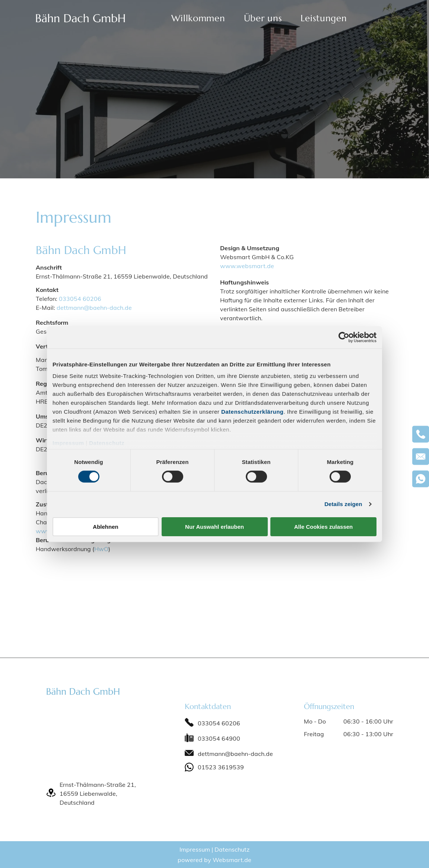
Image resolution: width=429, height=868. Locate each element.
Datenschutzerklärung (252, 412)
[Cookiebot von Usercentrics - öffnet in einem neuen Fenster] (344, 337)
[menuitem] (198, 18)
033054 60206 (80, 299)
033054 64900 (219, 738)
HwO (101, 549)
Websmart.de (232, 860)
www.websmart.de (247, 266)
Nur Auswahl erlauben (214, 527)
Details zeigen (343, 504)
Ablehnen (105, 527)
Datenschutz (107, 443)
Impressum (68, 443)
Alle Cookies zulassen (324, 527)
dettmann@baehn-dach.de (94, 308)
